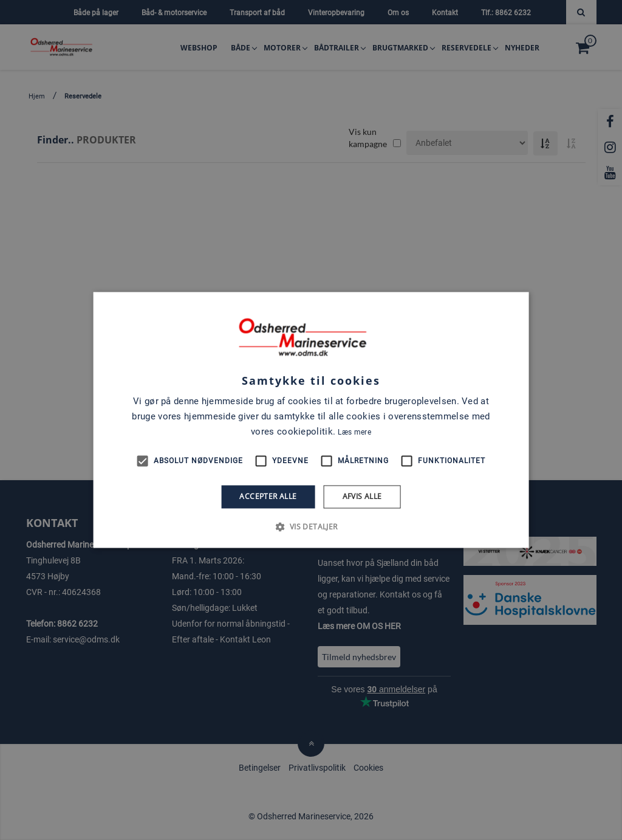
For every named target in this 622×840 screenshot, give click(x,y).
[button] (311, 527)
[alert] (311, 420)
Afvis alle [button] (362, 496)
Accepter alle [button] (268, 496)
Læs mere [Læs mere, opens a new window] (354, 432)
